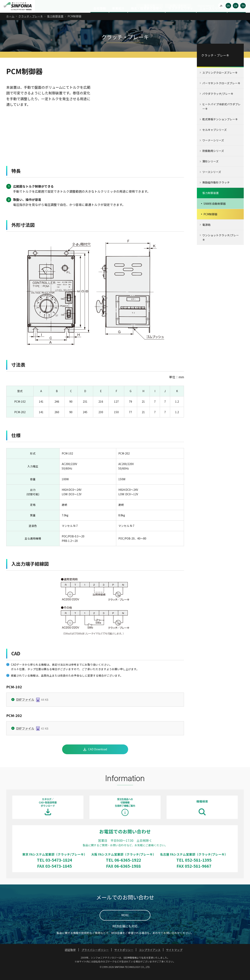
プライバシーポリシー (95, 958)
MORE (125, 923)
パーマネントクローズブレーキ (221, 91)
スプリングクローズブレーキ (220, 80)
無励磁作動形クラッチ (216, 190)
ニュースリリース (212, 16)
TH (243, 6)
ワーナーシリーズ (213, 148)
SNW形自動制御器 (215, 211)
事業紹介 (118, 16)
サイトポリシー (124, 958)
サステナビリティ (181, 16)
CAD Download (98, 757)
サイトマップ (174, 958)
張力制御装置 (55, 24)
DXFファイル (25, 707)
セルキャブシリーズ (215, 137)
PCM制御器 (210, 222)
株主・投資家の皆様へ (146, 16)
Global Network (206, 6)
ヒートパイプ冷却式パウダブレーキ (221, 114)
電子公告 (150, 6)
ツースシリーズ (212, 180)
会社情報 (100, 16)
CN (236, 6)
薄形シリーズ (210, 169)
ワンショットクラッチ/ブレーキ (221, 245)
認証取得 (70, 958)
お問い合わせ (178, 6)
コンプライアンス (150, 958)
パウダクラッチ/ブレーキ (218, 101)
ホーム (10, 24)
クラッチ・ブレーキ (31, 24)
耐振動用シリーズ (213, 159)
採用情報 (237, 16)
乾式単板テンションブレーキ (220, 127)
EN (228, 6)
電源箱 (206, 232)
